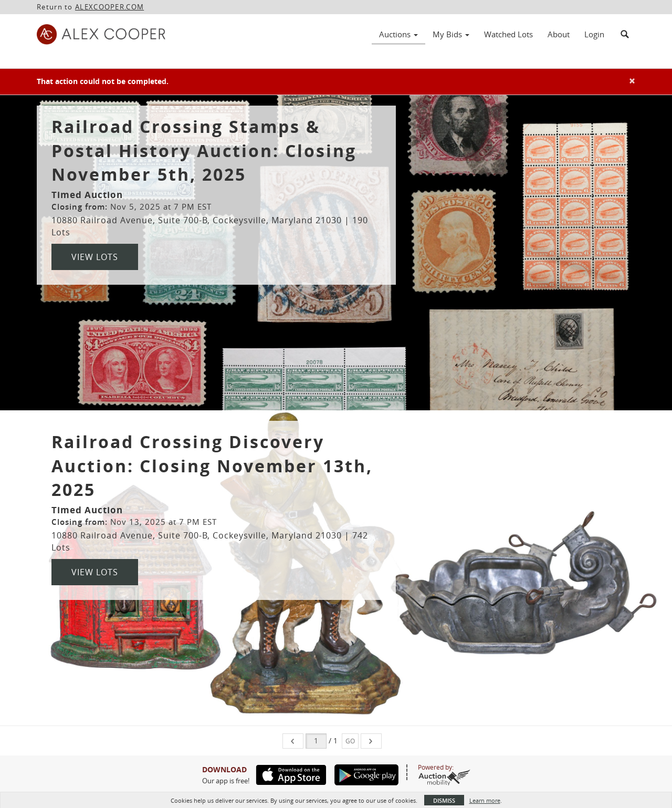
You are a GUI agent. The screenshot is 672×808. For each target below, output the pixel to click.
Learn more (485, 800)
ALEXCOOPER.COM (109, 7)
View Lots (95, 257)
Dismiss (444, 800)
